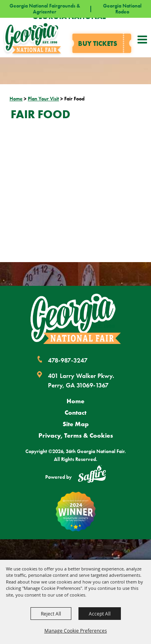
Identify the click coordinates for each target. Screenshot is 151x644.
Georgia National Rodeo (122, 9)
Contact (75, 412)
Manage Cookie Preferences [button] (76, 631)
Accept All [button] (100, 614)
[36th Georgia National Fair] (32, 38)
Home (16, 99)
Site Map (76, 424)
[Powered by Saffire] (92, 475)
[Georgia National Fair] (76, 319)
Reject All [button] (51, 614)
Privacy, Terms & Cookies (76, 435)
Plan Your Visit (43, 99)
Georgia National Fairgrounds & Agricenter (45, 9)
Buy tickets (98, 43)
